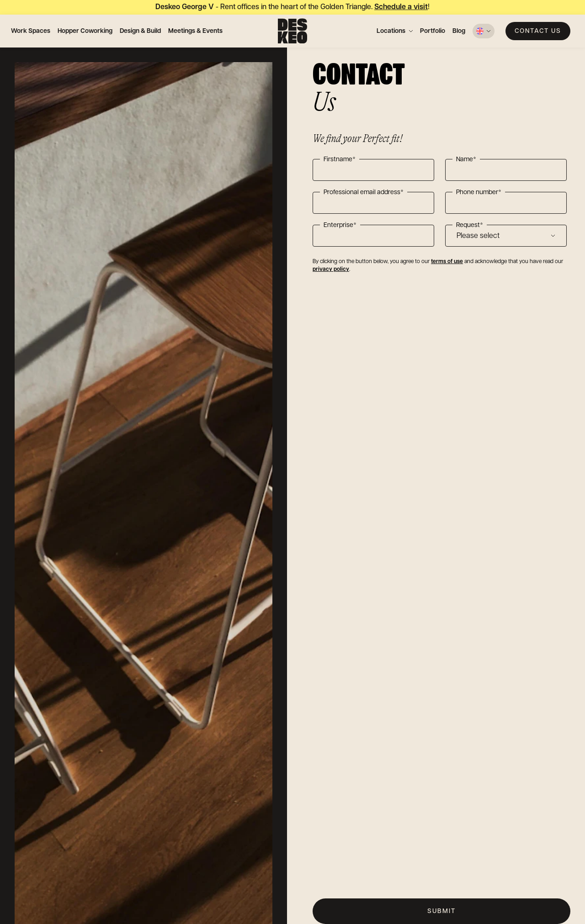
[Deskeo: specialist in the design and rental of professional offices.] (292, 31)
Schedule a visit (401, 7)
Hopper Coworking (85, 31)
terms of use (447, 261)
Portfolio (433, 31)
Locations (391, 31)
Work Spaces (31, 31)
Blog (459, 31)
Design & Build (140, 31)
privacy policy (331, 269)
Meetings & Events (195, 31)
